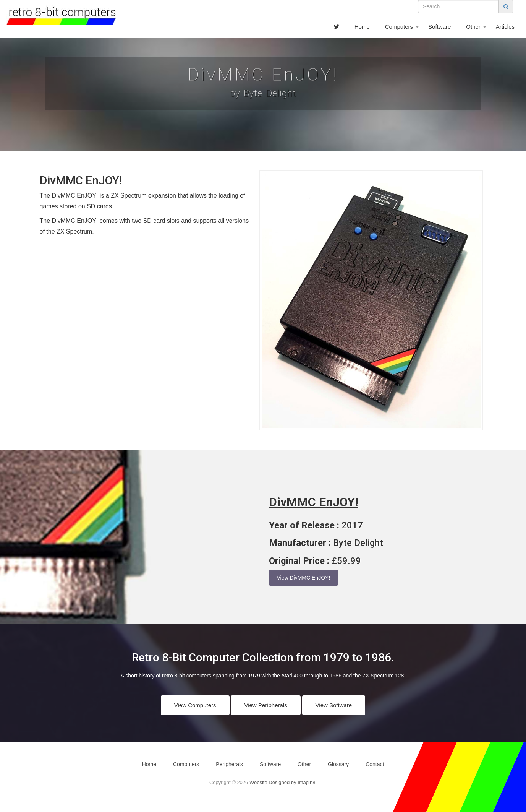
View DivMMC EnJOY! (304, 578)
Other (473, 27)
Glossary (338, 764)
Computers (399, 27)
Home (362, 27)
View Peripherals (265, 705)
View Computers (195, 705)
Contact (375, 764)
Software (439, 27)
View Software (334, 705)
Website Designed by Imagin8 (282, 782)
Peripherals (229, 764)
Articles (505, 27)
